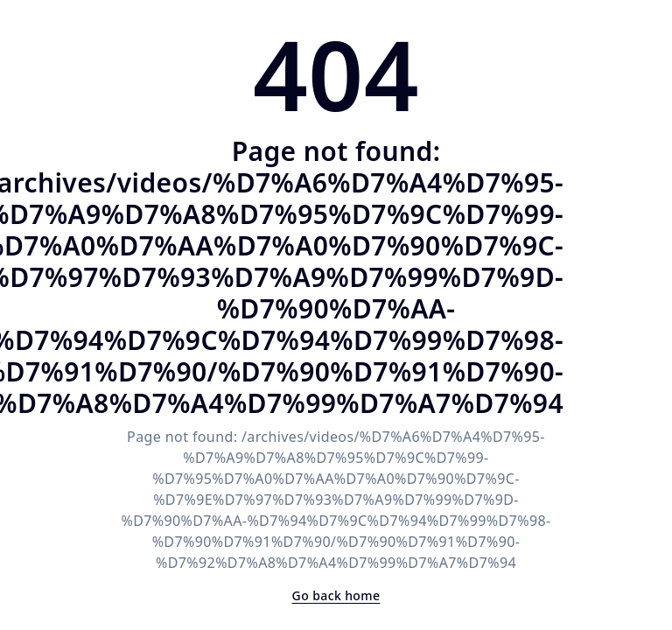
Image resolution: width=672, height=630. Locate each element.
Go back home (336, 595)
